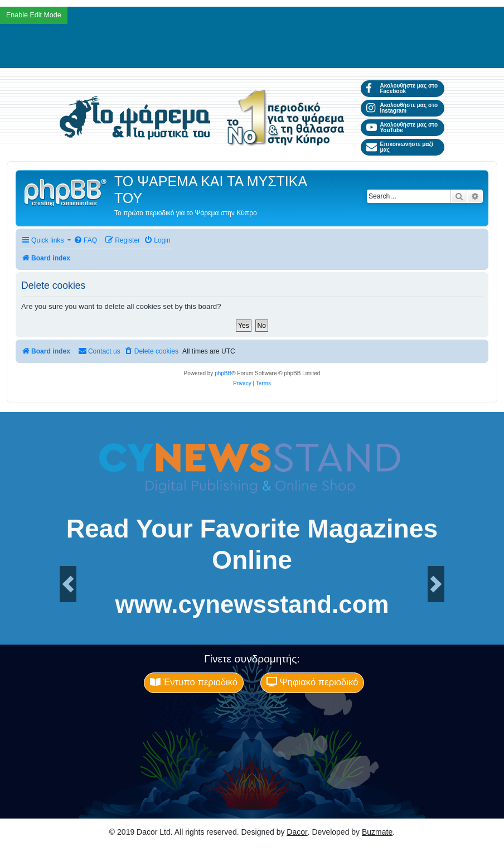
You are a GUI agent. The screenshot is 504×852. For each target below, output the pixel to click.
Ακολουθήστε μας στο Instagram (402, 108)
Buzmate (377, 832)
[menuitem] (85, 241)
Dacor (297, 832)
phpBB (223, 373)
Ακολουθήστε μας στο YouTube (402, 127)
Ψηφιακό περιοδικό (312, 682)
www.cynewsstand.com (252, 604)
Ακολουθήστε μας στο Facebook (402, 88)
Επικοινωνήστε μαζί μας (400, 147)
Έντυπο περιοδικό (194, 682)
